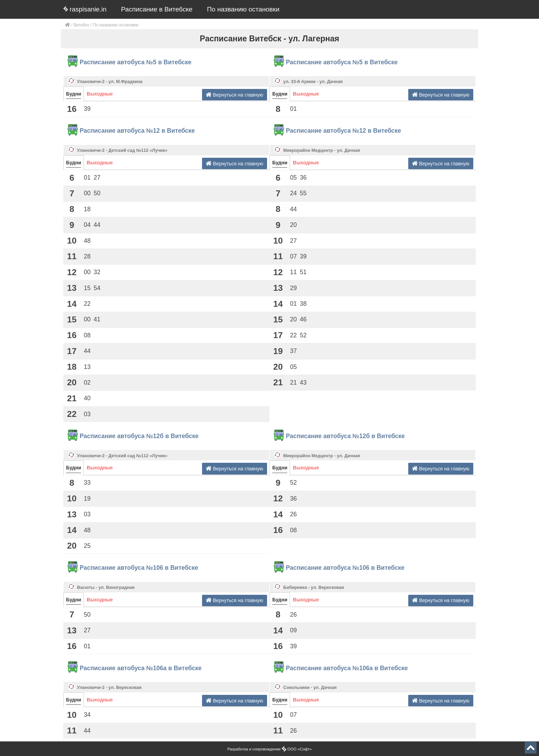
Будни (74, 94)
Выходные (100, 94)
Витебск (81, 25)
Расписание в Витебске (157, 9)
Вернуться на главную (235, 95)
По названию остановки (243, 9)
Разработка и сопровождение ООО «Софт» (270, 749)
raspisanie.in (85, 9)
